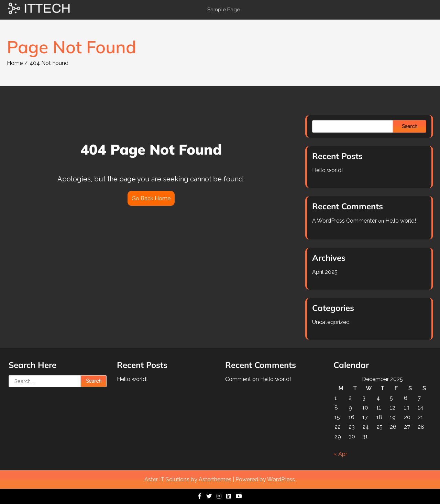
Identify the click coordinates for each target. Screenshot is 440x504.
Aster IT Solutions (167, 479)
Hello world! (327, 170)
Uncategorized (331, 322)
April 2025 (325, 272)
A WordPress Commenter (344, 221)
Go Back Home (151, 198)
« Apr (340, 454)
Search (410, 126)
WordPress (281, 479)
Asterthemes (215, 479)
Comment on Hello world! (258, 379)
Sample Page (224, 10)
